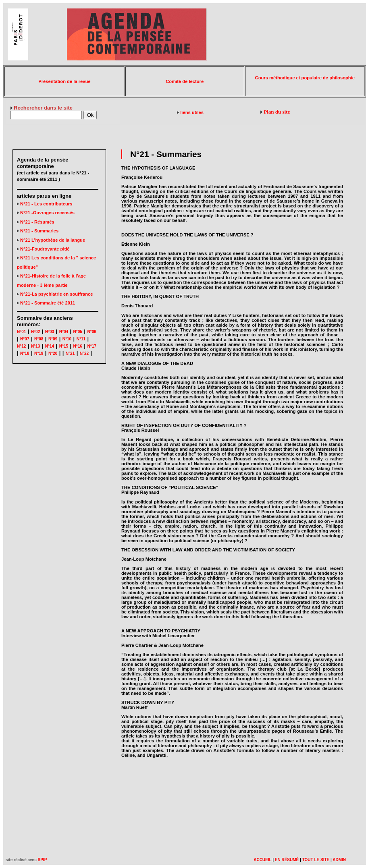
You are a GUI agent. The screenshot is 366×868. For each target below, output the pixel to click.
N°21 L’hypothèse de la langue (51, 240)
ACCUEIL (262, 860)
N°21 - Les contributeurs (45, 204)
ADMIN (339, 860)
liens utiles (192, 112)
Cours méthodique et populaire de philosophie (305, 78)
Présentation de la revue (64, 81)
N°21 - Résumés (36, 222)
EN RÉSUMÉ (287, 860)
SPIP (43, 860)
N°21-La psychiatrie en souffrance (55, 294)
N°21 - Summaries (38, 231)
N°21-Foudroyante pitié (43, 249)
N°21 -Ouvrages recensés (46, 213)
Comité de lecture (185, 81)
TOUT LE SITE (316, 860)
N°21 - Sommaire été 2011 (46, 303)
